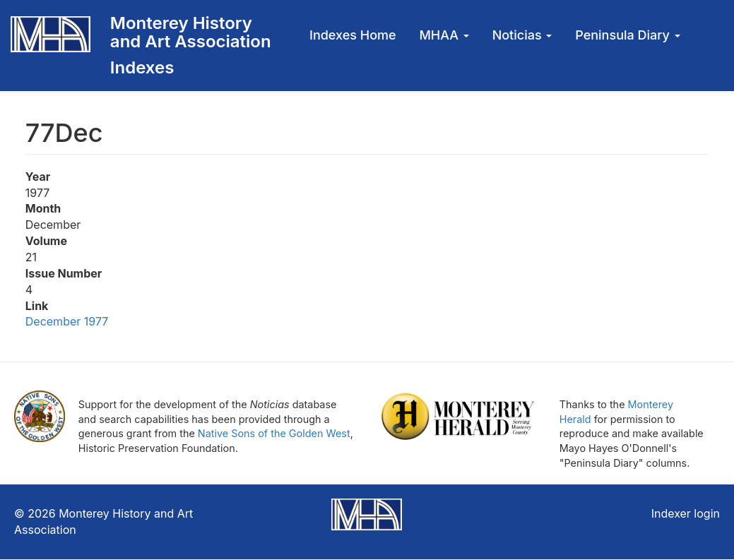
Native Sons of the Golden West (274, 433)
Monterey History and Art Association (191, 32)
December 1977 (69, 321)
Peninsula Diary (627, 35)
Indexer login (686, 513)
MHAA (444, 35)
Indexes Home (353, 35)
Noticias (522, 35)
